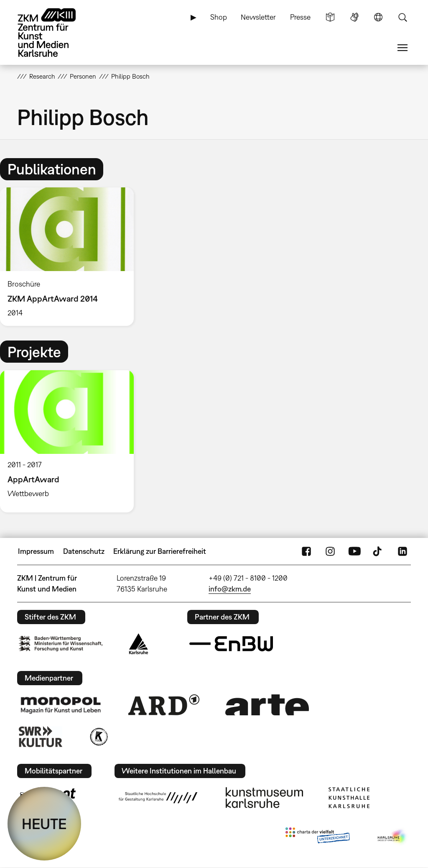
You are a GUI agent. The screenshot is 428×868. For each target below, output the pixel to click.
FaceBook (306, 551)
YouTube (354, 551)
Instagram (330, 551)
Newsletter (258, 17)
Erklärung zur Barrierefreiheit (160, 551)
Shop (219, 17)
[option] (71, 257)
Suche (403, 17)
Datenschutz (84, 551)
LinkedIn (403, 551)
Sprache (378, 17)
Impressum (36, 551)
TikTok (378, 551)
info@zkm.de (230, 589)
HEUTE (44, 824)
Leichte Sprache (330, 17)
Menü (403, 48)
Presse (300, 17)
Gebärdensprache (354, 17)
